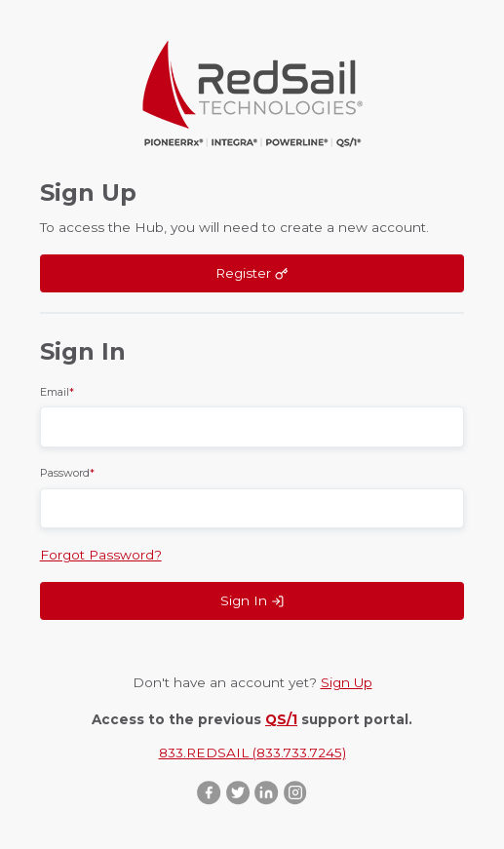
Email (57, 392)
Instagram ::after (295, 792)
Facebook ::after (209, 792)
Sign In (252, 600)
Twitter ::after (237, 792)
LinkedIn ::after (267, 792)
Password (67, 473)
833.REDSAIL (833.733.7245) (252, 753)
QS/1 (281, 719)
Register (252, 273)
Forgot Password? (101, 555)
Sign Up (347, 682)
